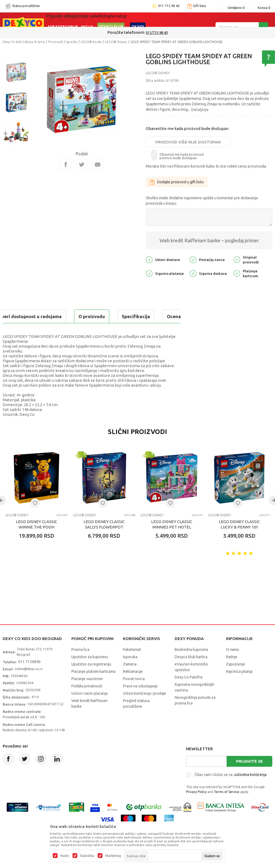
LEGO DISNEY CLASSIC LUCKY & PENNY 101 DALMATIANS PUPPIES (239, 541)
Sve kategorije (63, 19)
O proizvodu (24, 316)
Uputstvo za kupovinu (90, 670)
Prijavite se (249, 775)
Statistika (87, 856)
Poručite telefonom (126, 32)
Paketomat (132, 663)
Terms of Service (227, 805)
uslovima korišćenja (250, 788)
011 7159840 (29, 675)
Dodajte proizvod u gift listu (177, 182)
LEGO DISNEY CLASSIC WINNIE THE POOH (37, 538)
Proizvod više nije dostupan (188, 142)
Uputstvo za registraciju (91, 678)
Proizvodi (55, 42)
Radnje (232, 670)
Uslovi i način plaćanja (90, 707)
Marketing (113, 856)
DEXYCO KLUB (111, 19)
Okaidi (138, 19)
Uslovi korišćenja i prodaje (145, 707)
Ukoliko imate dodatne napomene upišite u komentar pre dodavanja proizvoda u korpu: (202, 201)
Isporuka (130, 670)
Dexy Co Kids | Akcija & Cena (24, 42)
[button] (35, 517)
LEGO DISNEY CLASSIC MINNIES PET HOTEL (172, 538)
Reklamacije (133, 685)
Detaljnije (200, 110)
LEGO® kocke (91, 42)
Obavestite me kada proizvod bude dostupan (187, 128)
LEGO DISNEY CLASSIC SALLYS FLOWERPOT (104, 538)
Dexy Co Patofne (189, 691)
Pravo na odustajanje (140, 700)
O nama (232, 663)
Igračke (72, 42)
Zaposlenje (236, 678)
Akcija (87, 19)
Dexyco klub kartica (191, 670)
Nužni (65, 856)
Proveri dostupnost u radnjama (45, 330)
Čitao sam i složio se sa (231, 788)
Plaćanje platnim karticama (93, 685)
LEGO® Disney (116, 42)
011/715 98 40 (157, 32)
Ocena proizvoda (118, 316)
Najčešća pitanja (239, 685)
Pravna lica (80, 663)
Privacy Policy (196, 805)
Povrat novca (134, 692)
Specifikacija (69, 316)
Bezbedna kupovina (191, 663)
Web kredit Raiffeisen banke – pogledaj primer (209, 240)
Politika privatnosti (87, 700)
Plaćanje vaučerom (87, 692)
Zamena (130, 678)
